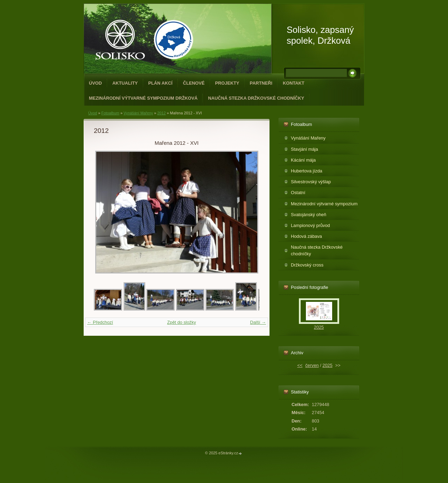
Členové (194, 83)
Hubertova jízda (307, 171)
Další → (258, 322)
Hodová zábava (306, 236)
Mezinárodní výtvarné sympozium (324, 204)
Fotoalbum (110, 113)
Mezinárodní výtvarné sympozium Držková (143, 98)
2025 (319, 327)
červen (312, 365)
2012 (161, 113)
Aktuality (125, 83)
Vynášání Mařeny (138, 113)
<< (300, 365)
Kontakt (294, 83)
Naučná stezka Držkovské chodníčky (256, 98)
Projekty (227, 83)
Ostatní (298, 193)
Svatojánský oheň (309, 215)
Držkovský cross (307, 265)
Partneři (261, 83)
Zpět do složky (181, 322)
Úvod (95, 83)
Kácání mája (303, 160)
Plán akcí (160, 83)
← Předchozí (100, 322)
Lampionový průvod (310, 225)
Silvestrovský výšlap (311, 182)
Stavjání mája (304, 149)
